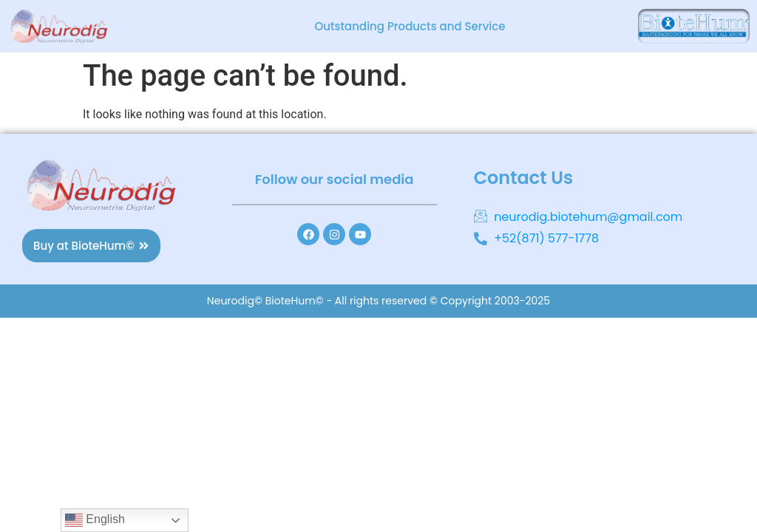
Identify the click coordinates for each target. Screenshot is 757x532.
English (95, 520)
